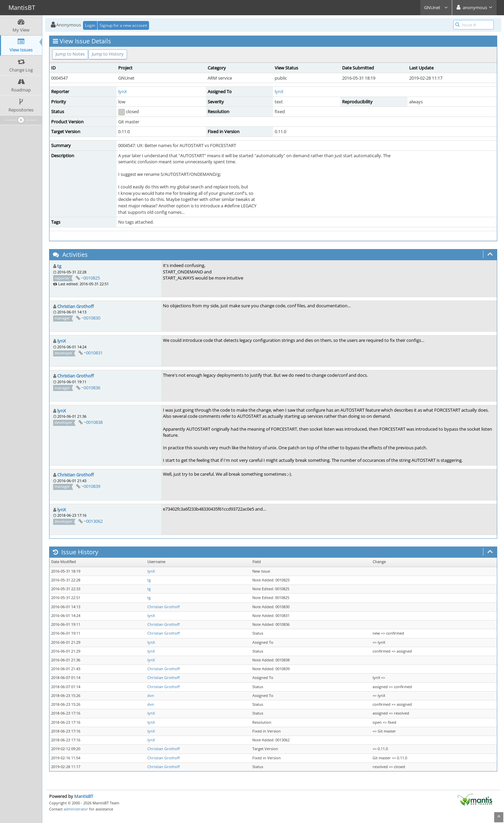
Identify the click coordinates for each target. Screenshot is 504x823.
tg (59, 266)
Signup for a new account (123, 25)
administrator (76, 809)
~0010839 (91, 486)
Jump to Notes (70, 54)
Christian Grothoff (76, 306)
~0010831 (93, 353)
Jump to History (108, 54)
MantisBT (84, 796)
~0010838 (93, 422)
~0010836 (91, 388)
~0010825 (90, 278)
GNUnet (436, 7)
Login (90, 25)
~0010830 (91, 318)
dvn (151, 696)
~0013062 (93, 521)
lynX (123, 91)
